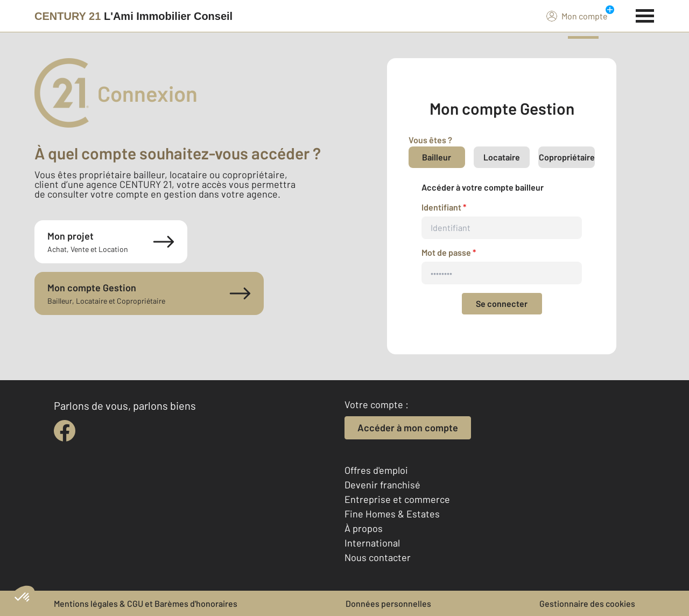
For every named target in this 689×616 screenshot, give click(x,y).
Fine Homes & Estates (392, 514)
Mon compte (577, 16)
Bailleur (437, 157)
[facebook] (65, 431)
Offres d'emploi (376, 470)
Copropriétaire (567, 157)
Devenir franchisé (382, 485)
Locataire (502, 157)
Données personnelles (388, 603)
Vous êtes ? (430, 140)
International (372, 543)
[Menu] (645, 15)
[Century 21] (133, 16)
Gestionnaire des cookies (587, 603)
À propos (364, 528)
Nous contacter (378, 557)
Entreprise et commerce (397, 499)
